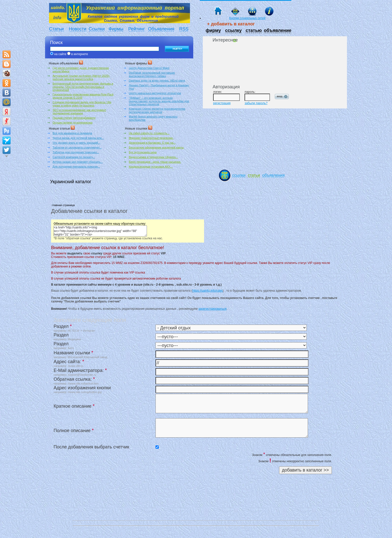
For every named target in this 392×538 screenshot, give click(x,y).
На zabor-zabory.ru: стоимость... (149, 133)
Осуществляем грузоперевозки (72, 123)
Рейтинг (137, 29)
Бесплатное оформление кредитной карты (156, 147)
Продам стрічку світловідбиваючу (74, 118)
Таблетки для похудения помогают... (76, 152)
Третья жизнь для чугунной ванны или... (78, 138)
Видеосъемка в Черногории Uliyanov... (153, 157)
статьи (254, 175)
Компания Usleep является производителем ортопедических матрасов (157, 110)
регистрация (222, 103)
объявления (273, 175)
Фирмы (116, 29)
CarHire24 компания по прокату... (74, 157)
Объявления (161, 29)
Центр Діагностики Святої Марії (149, 68)
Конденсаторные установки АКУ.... (151, 167)
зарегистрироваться (213, 309)
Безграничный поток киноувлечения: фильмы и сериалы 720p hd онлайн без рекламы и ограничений (83, 87)
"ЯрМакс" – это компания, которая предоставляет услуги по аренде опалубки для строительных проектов (159, 101)
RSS (184, 29)
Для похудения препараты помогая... (76, 167)
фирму (213, 30)
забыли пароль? (256, 103)
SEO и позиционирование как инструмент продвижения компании (79, 112)
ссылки (239, 175)
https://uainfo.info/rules (208, 291)
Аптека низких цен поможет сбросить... (78, 162)
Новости (77, 29)
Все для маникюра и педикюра (72, 133)
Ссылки (97, 29)
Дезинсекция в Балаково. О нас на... (152, 143)
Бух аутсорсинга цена (143, 152)
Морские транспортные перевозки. (151, 138)
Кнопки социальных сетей (247, 18)
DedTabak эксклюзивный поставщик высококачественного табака (152, 74)
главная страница (63, 205)
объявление (278, 30)
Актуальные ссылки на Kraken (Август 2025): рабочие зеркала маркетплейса (81, 77)
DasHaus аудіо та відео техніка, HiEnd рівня (157, 81)
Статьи (56, 29)
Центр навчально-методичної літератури (155, 93)
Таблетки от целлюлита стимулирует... (77, 147)
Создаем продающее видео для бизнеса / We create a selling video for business (82, 104)
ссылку (233, 30)
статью (254, 30)
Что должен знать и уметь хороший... (76, 143)
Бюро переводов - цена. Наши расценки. (155, 162)
